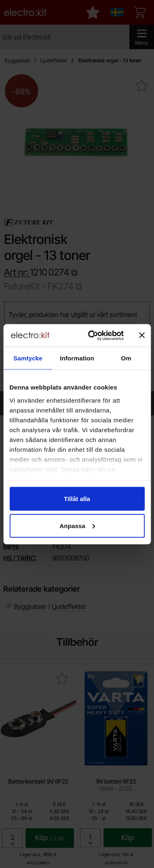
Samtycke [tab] (28, 358)
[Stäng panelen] (142, 335)
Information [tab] (77, 358)
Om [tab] (126, 358)
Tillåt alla (77, 499)
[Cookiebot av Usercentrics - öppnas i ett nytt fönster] (92, 335)
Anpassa (77, 525)
